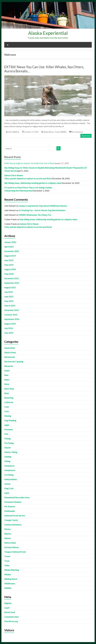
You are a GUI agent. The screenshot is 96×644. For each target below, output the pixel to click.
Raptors (8, 534)
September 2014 (12, 319)
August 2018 (10, 269)
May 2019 (9, 265)
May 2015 (9, 301)
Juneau (7, 484)
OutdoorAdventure (13, 525)
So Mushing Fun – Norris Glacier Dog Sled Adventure (42, 210)
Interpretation (11, 479)
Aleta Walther (14, 132)
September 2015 (12, 283)
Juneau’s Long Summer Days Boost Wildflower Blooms (43, 206)
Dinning (8, 416)
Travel (57, 132)
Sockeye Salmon (11, 547)
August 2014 (10, 324)
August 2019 (10, 256)
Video (7, 565)
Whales (8, 574)
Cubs (7, 411)
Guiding (8, 457)
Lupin (7, 493)
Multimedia (9, 511)
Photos (7, 529)
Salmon (8, 538)
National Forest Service (15, 516)
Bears (7, 380)
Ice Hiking (9, 475)
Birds (7, 384)
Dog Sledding (10, 420)
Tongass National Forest (15, 552)
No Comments (77, 132)
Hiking (7, 461)
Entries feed (10, 612)
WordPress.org (11, 621)
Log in (7, 608)
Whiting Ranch (11, 579)
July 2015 (9, 292)
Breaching (9, 398)
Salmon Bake (10, 543)
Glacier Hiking (11, 452)
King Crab (9, 488)
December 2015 (12, 278)
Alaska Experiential (48, 33)
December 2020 (12, 251)
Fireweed (8, 429)
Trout (7, 561)
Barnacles (9, 366)
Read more (86, 136)
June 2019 (9, 260)
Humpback (9, 466)
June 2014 (9, 333)
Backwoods (10, 357)
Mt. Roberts (10, 506)
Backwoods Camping (14, 361)
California (9, 402)
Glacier (8, 448)
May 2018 (9, 274)
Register (8, 603)
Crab (7, 407)
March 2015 (10, 306)
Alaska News (49, 132)
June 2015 (9, 296)
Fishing (7, 439)
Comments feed (11, 617)
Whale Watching (12, 570)
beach (7, 371)
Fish (6, 434)
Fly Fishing (9, 443)
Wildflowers (10, 583)
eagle (7, 425)
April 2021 (9, 247)
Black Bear (9, 389)
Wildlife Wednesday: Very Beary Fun (35, 215)
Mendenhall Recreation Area (17, 497)
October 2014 (11, 315)
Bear (6, 375)
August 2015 (10, 287)
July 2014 (9, 328)
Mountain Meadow (13, 502)
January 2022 (10, 242)
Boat (6, 393)
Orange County (11, 520)
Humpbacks (10, 470)
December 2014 (12, 310)
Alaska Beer (10, 348)
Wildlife (63, 132)
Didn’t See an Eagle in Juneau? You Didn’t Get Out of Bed (29, 163)
